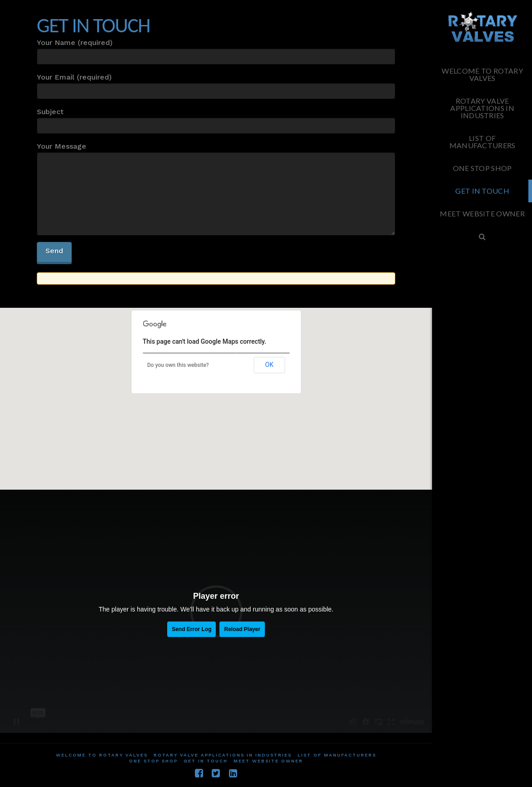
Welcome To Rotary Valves (102, 755)
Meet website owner (268, 761)
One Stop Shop (153, 761)
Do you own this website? (178, 365)
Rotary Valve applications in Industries (223, 755)
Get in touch (206, 761)
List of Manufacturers (337, 755)
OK (269, 365)
